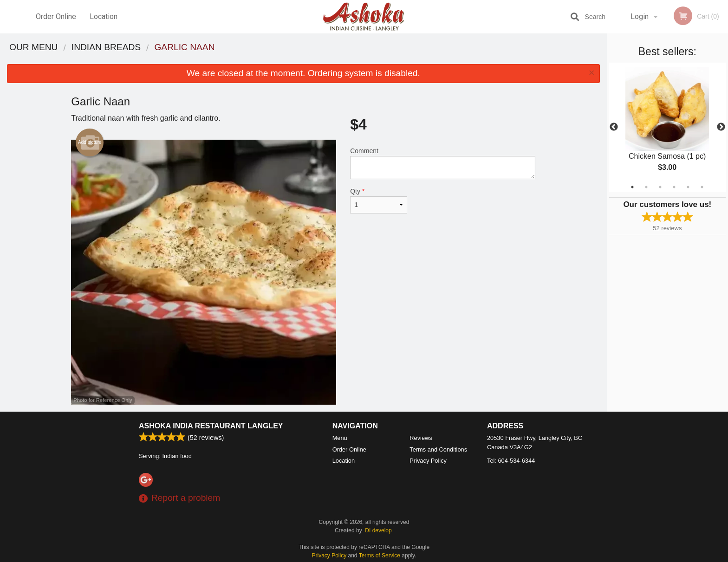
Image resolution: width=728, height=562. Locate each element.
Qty (378, 200)
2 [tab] (646, 187)
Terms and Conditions (438, 449)
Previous (614, 127)
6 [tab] (702, 187)
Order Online (56, 16)
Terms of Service (380, 556)
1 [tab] (632, 187)
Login (640, 16)
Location (104, 16)
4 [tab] (674, 187)
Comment (443, 163)
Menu (340, 438)
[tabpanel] (667, 127)
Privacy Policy (428, 461)
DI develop (378, 530)
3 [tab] (660, 187)
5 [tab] (688, 187)
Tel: (511, 461)
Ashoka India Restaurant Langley (211, 426)
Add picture (90, 142)
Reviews (421, 438)
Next (721, 127)
